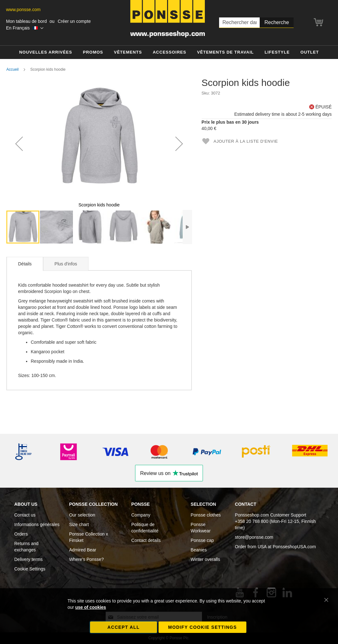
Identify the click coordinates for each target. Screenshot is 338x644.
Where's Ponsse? (86, 559)
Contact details (146, 540)
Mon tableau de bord (26, 21)
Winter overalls (205, 559)
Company (141, 515)
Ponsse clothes (206, 515)
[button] (25, 28)
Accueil (13, 69)
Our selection (82, 515)
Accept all (124, 627)
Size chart (79, 524)
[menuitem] (45, 52)
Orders (21, 534)
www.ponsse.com (23, 10)
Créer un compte (74, 21)
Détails (25, 264)
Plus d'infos (66, 264)
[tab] (25, 264)
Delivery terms (28, 559)
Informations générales (37, 524)
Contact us (25, 515)
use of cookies (91, 607)
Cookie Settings (30, 569)
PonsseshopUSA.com (294, 547)
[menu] (169, 52)
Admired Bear (83, 550)
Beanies (199, 550)
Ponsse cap (202, 540)
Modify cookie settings (202, 627)
